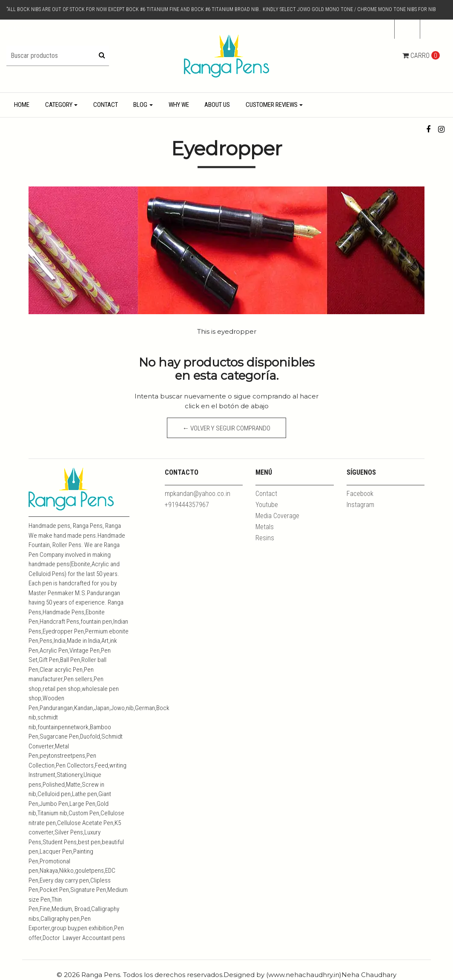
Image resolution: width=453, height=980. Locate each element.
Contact (106, 105)
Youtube (267, 505)
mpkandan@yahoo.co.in (198, 494)
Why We (179, 105)
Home (22, 105)
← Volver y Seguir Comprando (227, 428)
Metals (265, 527)
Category (59, 105)
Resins (265, 538)
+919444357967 (187, 505)
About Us (217, 105)
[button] (433, 29)
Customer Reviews (272, 105)
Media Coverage (277, 516)
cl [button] (405, 29)
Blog (140, 105)
